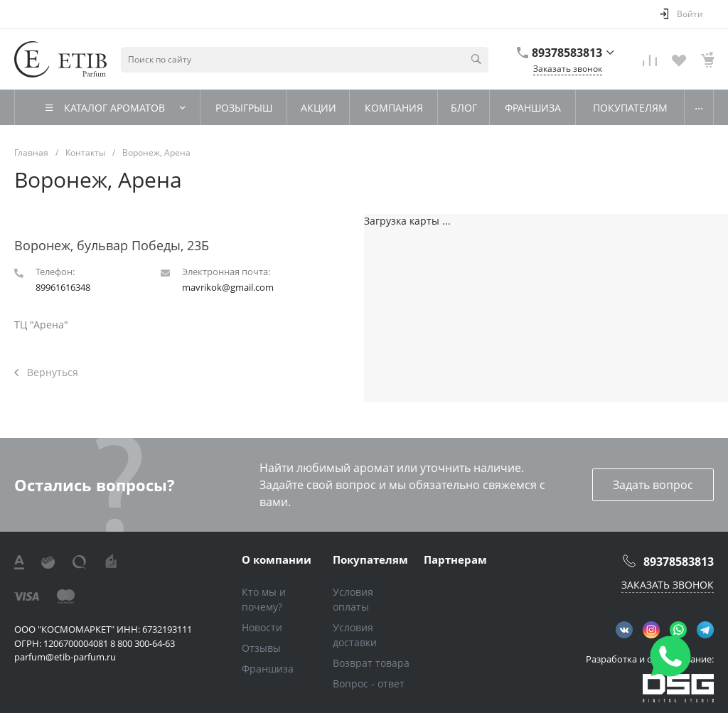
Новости (262, 627)
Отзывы (261, 648)
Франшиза (268, 669)
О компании (277, 559)
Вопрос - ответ (369, 683)
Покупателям (370, 559)
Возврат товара (371, 663)
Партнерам (455, 559)
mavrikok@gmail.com (228, 287)
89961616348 (63, 287)
